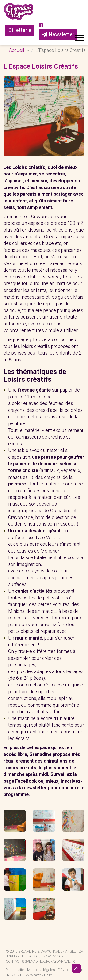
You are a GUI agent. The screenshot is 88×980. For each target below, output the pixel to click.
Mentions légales (41, 970)
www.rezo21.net (38, 975)
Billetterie (20, 30)
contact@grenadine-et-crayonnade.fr (40, 961)
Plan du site (15, 970)
